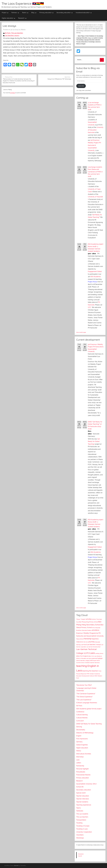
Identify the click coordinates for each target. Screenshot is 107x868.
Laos (92, 653)
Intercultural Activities (84, 754)
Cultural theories (82, 718)
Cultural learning (82, 715)
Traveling (79, 823)
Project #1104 (93, 282)
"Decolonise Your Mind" (84, 685)
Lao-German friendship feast (93, 647)
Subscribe (81, 86)
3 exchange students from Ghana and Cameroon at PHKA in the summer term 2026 (95, 172)
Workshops (80, 838)
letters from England (82, 656)
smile (91, 661)
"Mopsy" (78, 619)
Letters (79, 763)
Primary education (47, 13)
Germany (79, 742)
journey (92, 642)
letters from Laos (92, 656)
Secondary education (65, 13)
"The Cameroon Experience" (86, 694)
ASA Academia (96, 277)
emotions (96, 630)
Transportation (81, 820)
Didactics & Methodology (85, 733)
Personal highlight (82, 769)
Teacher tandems (82, 802)
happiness (95, 639)
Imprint (80, 856)
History (79, 751)
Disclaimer (81, 854)
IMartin (23, 30)
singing (87, 661)
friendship (88, 639)
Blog (34, 13)
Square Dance (96, 661)
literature (99, 656)
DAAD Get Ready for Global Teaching (89, 724)
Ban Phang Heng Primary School (89, 622)
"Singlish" (83, 619)
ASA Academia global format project (89, 709)
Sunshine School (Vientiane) (83, 663)
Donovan (16, 866)
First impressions (82, 739)
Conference (80, 712)
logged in (13, 93)
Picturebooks (81, 772)
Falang (78, 639)
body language (96, 628)
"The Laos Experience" (84, 700)
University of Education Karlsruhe (96, 130)
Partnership (80, 766)
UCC (89, 307)
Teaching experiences (84, 805)
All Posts (8, 33)
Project (5, 13)
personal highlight (97, 658)
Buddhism (79, 630)
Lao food (84, 645)
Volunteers (80, 835)
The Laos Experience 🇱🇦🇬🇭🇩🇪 (23, 4)
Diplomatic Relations (87, 630)
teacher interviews (95, 663)
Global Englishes (82, 745)
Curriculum (80, 721)
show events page (81, 332)
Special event (81, 793)
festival (82, 639)
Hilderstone (80, 642)
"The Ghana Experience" (84, 697)
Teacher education (83, 796)
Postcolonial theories (83, 775)
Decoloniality (81, 730)
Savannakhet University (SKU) (86, 784)
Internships (80, 757)
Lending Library (99, 653)
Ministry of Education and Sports (84, 658)
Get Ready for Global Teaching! (94, 441)
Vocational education (84, 13)
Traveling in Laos (82, 829)
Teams (25, 13)
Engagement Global (95, 271)
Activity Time (95, 619)
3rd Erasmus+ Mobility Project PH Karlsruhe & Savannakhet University (94, 145)
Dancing (79, 727)
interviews (86, 642)
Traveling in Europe (83, 826)
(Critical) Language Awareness (87, 703)
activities (89, 619)
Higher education (9, 18)
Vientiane (92, 674)
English (79, 736)
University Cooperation (84, 832)
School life (80, 787)
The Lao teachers (17, 33)
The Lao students (82, 814)
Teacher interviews (83, 799)
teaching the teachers (90, 671)
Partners (15, 13)
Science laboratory (81, 661)
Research (22, 18)
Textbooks (80, 811)
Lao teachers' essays (12, 35)
